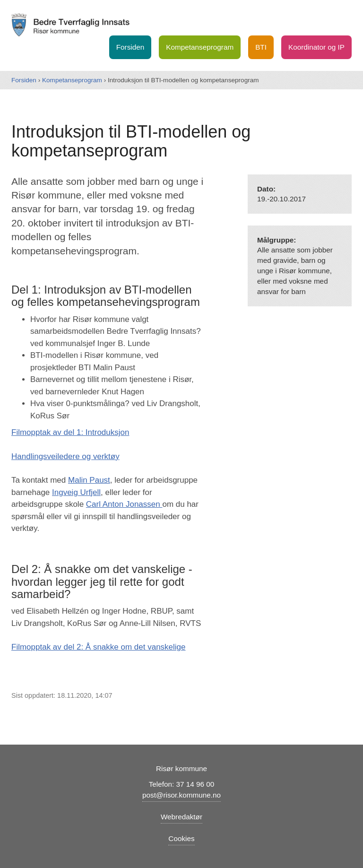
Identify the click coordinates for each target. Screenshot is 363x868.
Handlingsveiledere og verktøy (65, 456)
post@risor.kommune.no (181, 795)
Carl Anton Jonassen (124, 504)
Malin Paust (89, 480)
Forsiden (130, 47)
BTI (261, 47)
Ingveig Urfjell (76, 492)
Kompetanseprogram (200, 47)
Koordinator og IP (316, 47)
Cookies (181, 838)
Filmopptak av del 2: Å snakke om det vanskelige (99, 647)
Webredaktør (181, 817)
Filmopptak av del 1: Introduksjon (70, 432)
